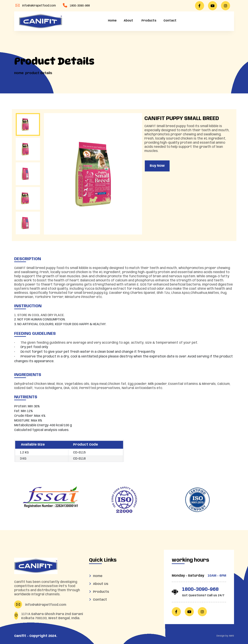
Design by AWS (225, 636)
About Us (101, 584)
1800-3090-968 (80, 6)
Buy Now (157, 166)
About (128, 21)
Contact (170, 21)
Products (148, 21)
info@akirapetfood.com (39, 6)
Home (112, 21)
